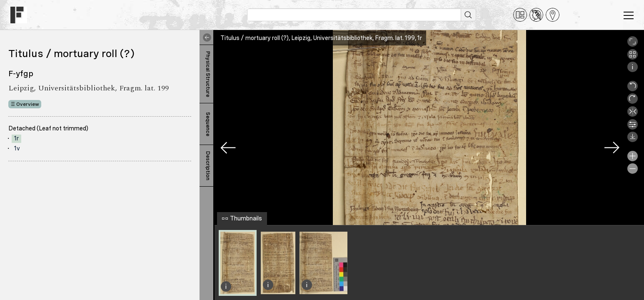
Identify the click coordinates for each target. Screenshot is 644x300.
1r (16, 138)
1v (17, 148)
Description (208, 166)
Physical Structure (208, 74)
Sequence (208, 124)
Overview (28, 104)
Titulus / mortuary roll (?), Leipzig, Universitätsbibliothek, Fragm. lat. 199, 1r (321, 38)
